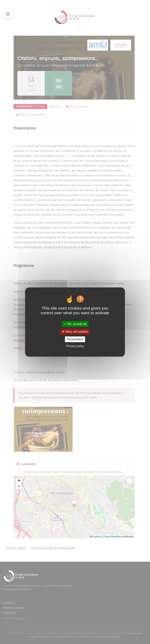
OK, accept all (75, 324)
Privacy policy (75, 346)
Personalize (75, 339)
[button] (19, 481)
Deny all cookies (75, 332)
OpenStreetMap (113, 537)
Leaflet (95, 537)
